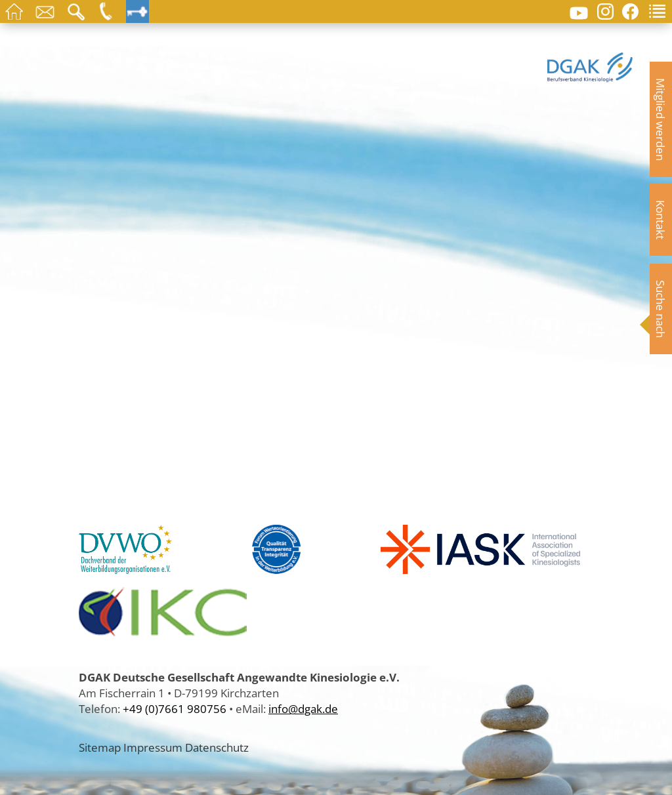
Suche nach (661, 309)
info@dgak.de (303, 708)
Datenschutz (217, 747)
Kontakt (661, 220)
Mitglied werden (661, 119)
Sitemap (100, 747)
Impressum (153, 747)
